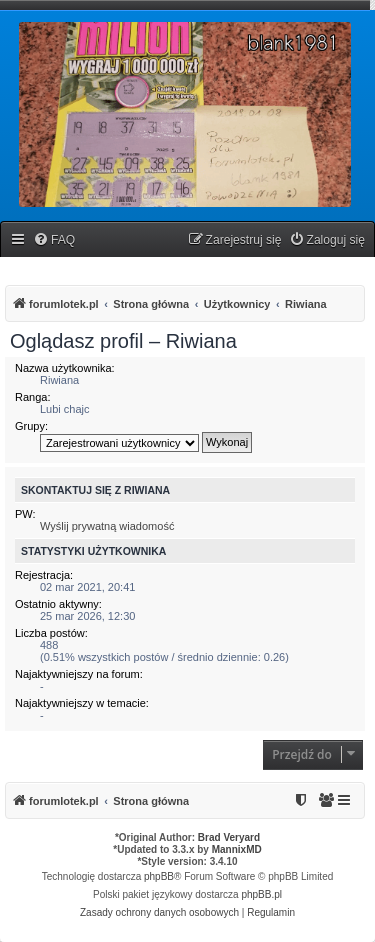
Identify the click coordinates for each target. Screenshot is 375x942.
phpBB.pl (261, 894)
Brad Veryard (229, 837)
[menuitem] (54, 240)
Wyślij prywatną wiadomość (107, 526)
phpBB (159, 876)
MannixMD (237, 849)
